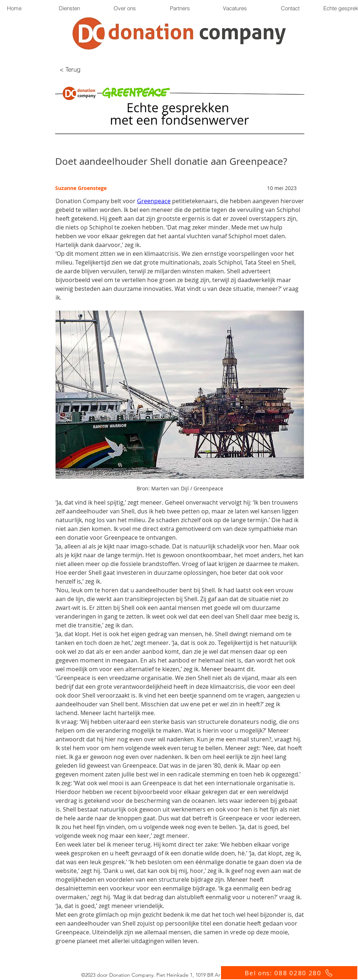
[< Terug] (70, 69)
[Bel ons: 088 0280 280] (289, 973)
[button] (180, 8)
